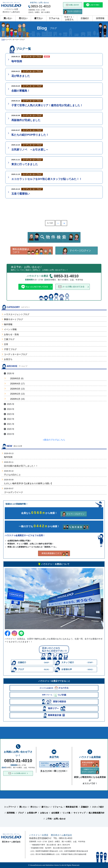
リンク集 (66, 813)
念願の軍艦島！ (21, 91)
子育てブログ (10, 349)
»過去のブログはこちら (54, 440)
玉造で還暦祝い (21, 194)
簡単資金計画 (72, 807)
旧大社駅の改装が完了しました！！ (21, 466)
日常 (6, 344)
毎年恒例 (17, 61)
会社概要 (55, 813)
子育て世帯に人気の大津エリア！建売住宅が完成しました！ (47, 105)
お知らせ (44, 813)
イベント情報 (10, 329)
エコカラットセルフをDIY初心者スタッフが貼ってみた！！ (47, 179)
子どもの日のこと (12, 475)
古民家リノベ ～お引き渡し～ (30, 150)
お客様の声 (32, 813)
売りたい (23, 18)
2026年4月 (15, 384)
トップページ (10, 807)
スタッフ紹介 (98, 807)
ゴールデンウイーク (13, 492)
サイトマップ (79, 813)
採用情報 (100, 18)
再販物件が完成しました (26, 120)
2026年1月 (15, 399)
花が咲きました (21, 76)
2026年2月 (15, 394)
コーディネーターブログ (16, 354)
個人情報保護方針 (96, 813)
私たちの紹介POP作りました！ (30, 135)
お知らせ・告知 (11, 334)
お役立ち (8, 359)
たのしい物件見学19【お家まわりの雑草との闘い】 (28, 483)
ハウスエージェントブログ (17, 314)
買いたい (8, 18)
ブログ (21, 813)
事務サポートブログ (13, 319)
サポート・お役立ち (69, 18)
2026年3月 (15, 389)
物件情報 (8, 324)
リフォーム (54, 18)
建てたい (39, 18)
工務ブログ (9, 339)
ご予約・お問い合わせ (56, 819)
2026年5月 (15, 378)
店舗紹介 (85, 18)
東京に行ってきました (25, 164)
